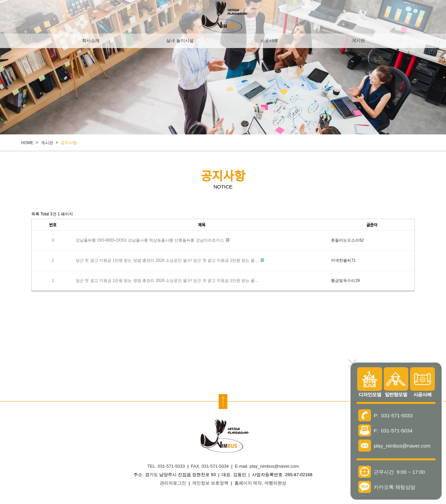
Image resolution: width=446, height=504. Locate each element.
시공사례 (269, 40)
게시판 (358, 40)
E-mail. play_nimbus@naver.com (267, 466)
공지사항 (69, 143)
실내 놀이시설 (180, 40)
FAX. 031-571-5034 (210, 466)
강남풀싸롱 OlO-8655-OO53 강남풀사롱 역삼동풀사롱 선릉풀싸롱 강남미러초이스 (150, 240)
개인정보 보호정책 (210, 483)
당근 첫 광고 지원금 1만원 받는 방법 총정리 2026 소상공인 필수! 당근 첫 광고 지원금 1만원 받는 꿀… (168, 260)
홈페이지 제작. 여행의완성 (260, 483)
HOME (27, 143)
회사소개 (91, 40)
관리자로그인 (173, 483)
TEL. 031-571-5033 (166, 466)
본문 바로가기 (0, 0)
